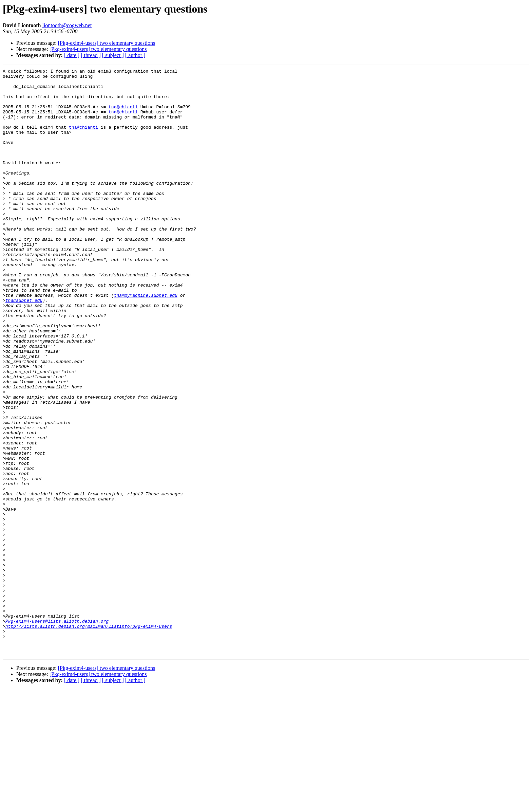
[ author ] (135, 55)
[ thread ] (91, 55)
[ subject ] (113, 55)
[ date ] (72, 55)
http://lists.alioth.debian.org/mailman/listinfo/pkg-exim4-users (89, 738)
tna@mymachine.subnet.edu (146, 341)
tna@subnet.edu (24, 347)
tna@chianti (123, 115)
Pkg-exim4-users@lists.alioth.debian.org (57, 732)
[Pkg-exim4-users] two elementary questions (107, 43)
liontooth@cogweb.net (67, 25)
